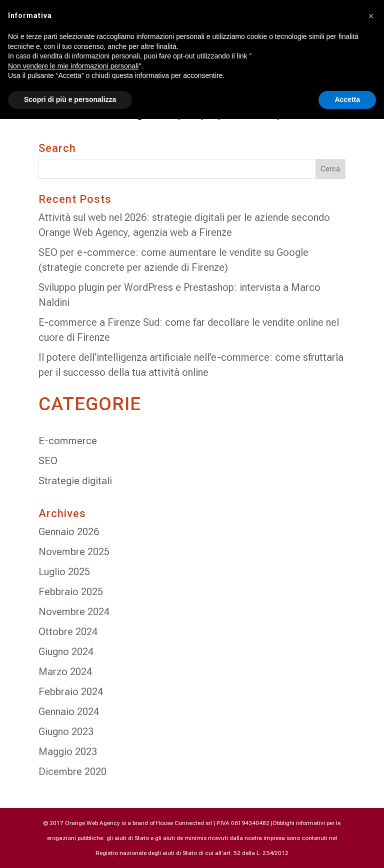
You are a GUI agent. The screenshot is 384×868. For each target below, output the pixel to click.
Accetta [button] (347, 99)
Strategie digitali (75, 481)
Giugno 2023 (66, 732)
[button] (371, 16)
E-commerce (68, 441)
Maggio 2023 (68, 752)
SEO (48, 461)
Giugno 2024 (66, 652)
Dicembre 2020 (72, 772)
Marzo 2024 (65, 672)
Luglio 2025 (64, 572)
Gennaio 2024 (69, 712)
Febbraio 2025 (71, 592)
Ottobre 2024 (68, 632)
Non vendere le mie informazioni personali (73, 66)
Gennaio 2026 (69, 532)
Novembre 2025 (74, 552)
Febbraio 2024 (71, 692)
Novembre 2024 (74, 612)
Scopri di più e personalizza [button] (70, 99)
